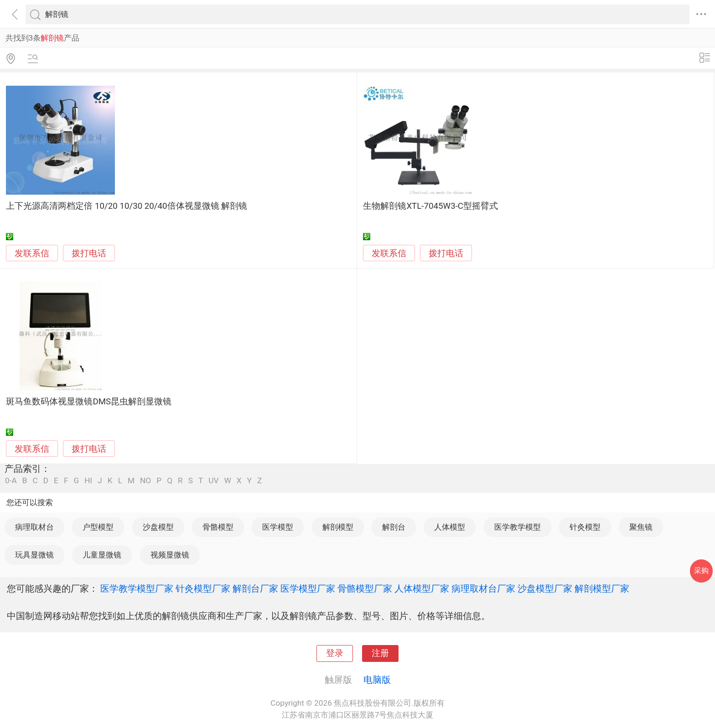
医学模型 (278, 527)
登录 (335, 653)
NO (145, 481)
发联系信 (32, 253)
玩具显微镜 (34, 555)
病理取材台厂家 (483, 589)
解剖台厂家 (255, 589)
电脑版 (377, 680)
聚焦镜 (641, 527)
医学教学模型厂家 (137, 589)
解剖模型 (338, 527)
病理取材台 (34, 527)
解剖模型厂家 (602, 589)
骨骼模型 (218, 527)
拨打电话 (89, 253)
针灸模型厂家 (203, 589)
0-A (11, 481)
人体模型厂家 (422, 589)
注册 (380, 653)
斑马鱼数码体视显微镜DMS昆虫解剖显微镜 (89, 402)
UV (213, 481)
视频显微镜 (170, 555)
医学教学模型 (518, 527)
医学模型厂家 (308, 589)
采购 (701, 571)
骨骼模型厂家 (365, 589)
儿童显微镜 (102, 555)
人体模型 (450, 527)
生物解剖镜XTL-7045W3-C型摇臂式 (430, 206)
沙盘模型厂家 (545, 589)
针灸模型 (585, 527)
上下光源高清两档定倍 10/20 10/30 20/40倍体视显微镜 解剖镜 (127, 206)
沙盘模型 (158, 527)
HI (88, 481)
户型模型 (98, 527)
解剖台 (394, 527)
